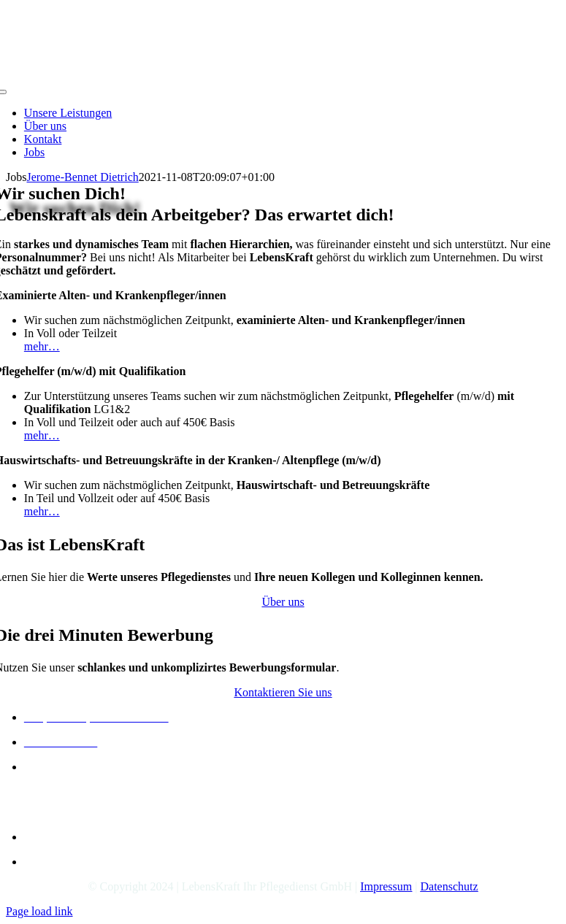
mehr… (42, 346)
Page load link (39, 911)
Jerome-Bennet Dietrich (82, 177)
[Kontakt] (283, 692)
